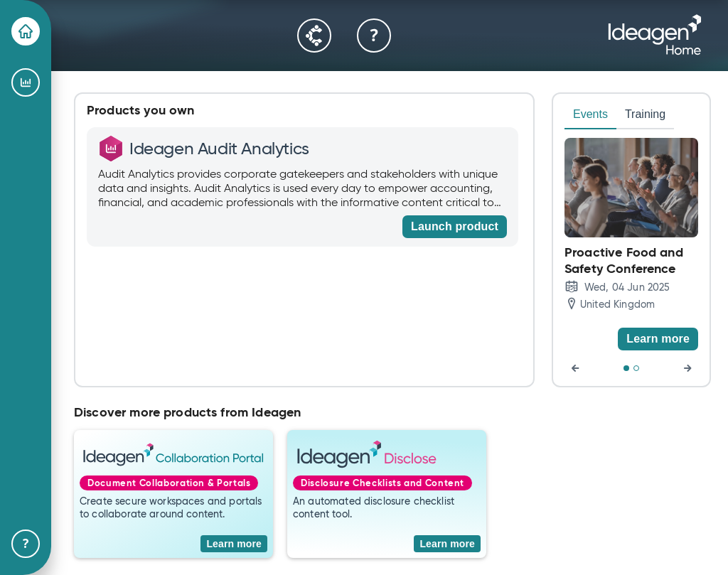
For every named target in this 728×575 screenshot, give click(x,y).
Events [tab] (590, 114)
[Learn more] (658, 339)
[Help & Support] (26, 544)
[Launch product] (455, 227)
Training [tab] (645, 114)
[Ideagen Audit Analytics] (26, 82)
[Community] (314, 36)
